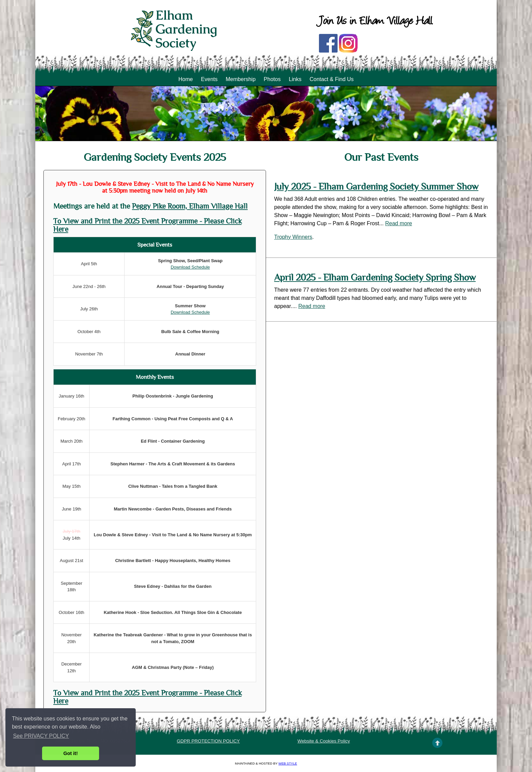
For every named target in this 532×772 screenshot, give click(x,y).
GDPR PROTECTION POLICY (208, 741)
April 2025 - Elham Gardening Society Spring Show (375, 277)
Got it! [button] (71, 753)
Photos (272, 79)
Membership (241, 79)
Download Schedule (190, 267)
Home (186, 79)
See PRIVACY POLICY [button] (41, 736)
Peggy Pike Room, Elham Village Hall (190, 206)
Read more (398, 223)
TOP (437, 743)
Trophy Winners (293, 237)
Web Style (288, 763)
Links (295, 79)
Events (209, 79)
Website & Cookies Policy (324, 741)
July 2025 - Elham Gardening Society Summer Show (376, 187)
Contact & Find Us (331, 79)
